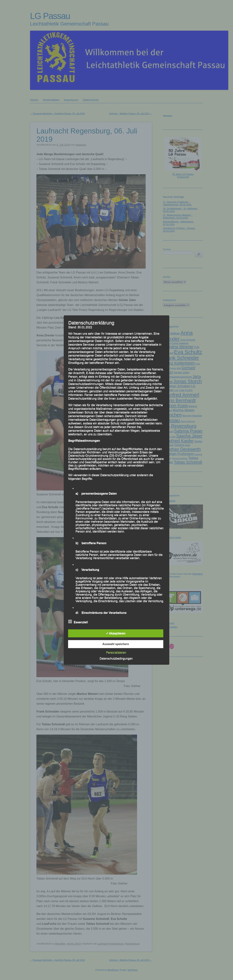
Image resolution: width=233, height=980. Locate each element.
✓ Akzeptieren (116, 633)
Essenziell (78, 622)
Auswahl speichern (116, 644)
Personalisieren (116, 652)
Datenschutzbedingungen (116, 658)
